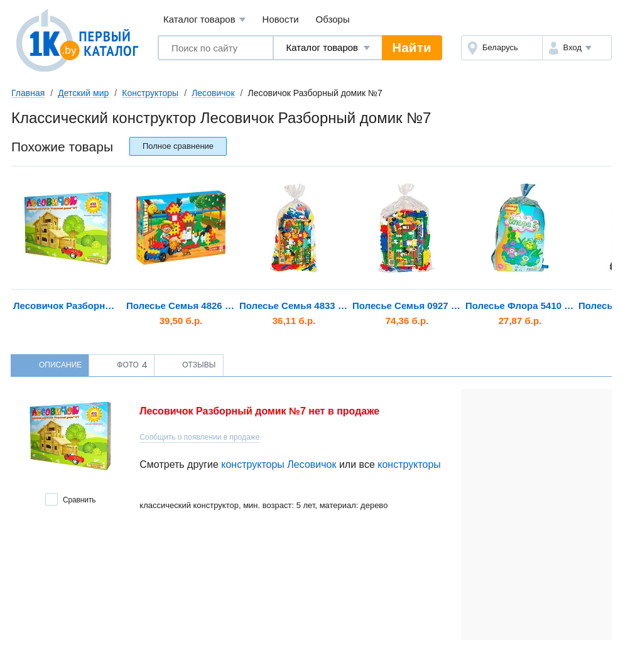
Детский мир (83, 93)
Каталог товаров (204, 20)
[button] (577, 48)
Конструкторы (150, 93)
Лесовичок (213, 93)
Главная (28, 93)
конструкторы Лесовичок (279, 464)
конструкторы (409, 464)
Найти (412, 48)
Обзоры (333, 19)
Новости (281, 19)
